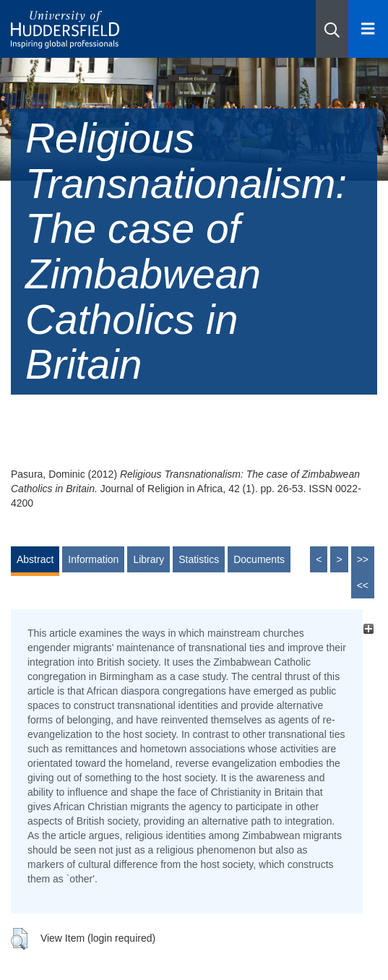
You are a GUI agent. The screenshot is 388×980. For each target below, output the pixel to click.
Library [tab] (148, 559)
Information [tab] (93, 559)
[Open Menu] (368, 29)
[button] (332, 29)
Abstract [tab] (35, 559)
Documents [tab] (259, 559)
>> (363, 559)
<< (363, 585)
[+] (368, 629)
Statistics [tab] (199, 559)
